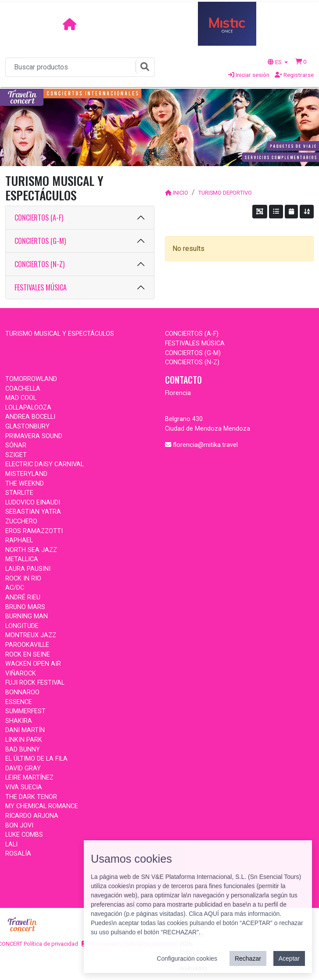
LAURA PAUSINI (28, 569)
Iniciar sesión (249, 75)
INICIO (181, 193)
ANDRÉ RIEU (23, 597)
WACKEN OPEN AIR (33, 664)
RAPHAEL (19, 540)
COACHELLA (23, 389)
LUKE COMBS (24, 835)
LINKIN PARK (24, 740)
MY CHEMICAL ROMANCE (42, 806)
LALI (11, 844)
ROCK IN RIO (23, 579)
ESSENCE (19, 702)
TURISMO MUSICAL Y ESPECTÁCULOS (60, 334)
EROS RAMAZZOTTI (34, 531)
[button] (301, 62)
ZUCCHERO (21, 521)
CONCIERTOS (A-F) (39, 218)
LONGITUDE (22, 626)
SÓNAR (16, 445)
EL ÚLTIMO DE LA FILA (36, 759)
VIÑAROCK (21, 673)
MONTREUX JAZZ (31, 635)
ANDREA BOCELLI (30, 417)
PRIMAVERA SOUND (34, 436)
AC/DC (15, 588)
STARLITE (19, 493)
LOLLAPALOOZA (28, 408)
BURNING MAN (27, 616)
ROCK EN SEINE (28, 655)
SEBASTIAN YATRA (33, 512)
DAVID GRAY (23, 768)
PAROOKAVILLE (27, 645)
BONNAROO (22, 692)
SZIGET (16, 455)
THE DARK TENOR (31, 797)
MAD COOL (21, 398)
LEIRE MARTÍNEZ (29, 778)
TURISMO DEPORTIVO (225, 193)
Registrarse (294, 75)
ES (275, 62)
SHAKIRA (19, 721)
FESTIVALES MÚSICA (41, 287)
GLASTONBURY (27, 426)
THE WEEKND (25, 484)
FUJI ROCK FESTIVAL (35, 683)
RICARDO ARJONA (32, 816)
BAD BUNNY (23, 750)
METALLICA (22, 559)
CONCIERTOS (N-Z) (39, 264)
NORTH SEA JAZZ (31, 550)
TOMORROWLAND (31, 379)
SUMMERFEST (25, 711)
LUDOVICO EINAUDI (33, 503)
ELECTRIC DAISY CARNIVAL (45, 464)
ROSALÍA (18, 854)
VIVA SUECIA (24, 787)
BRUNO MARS (25, 607)
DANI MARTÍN (25, 730)
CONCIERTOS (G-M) (40, 241)
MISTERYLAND (26, 474)
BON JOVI (19, 826)
